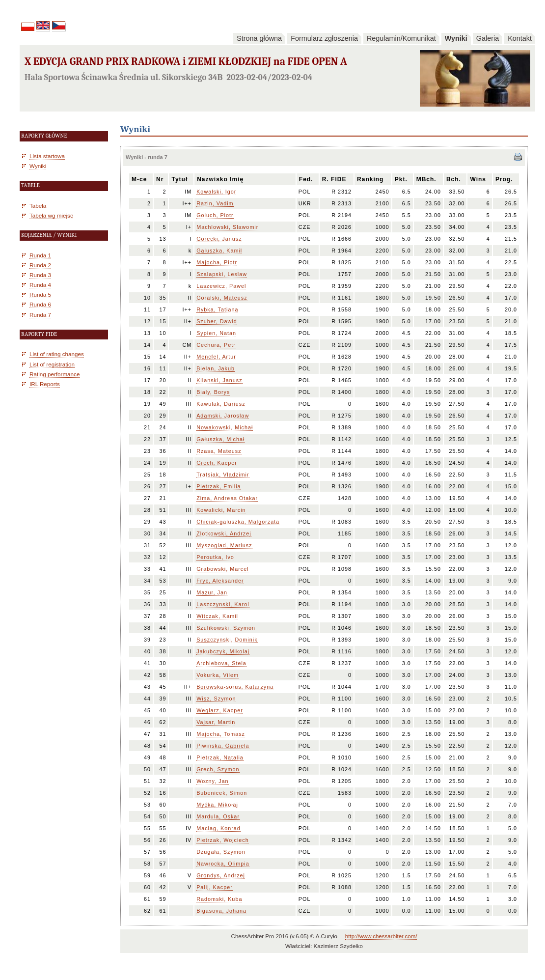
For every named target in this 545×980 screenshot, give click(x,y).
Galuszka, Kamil (219, 251)
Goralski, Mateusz (222, 298)
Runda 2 (40, 265)
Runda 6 (40, 304)
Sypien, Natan (216, 333)
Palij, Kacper (215, 887)
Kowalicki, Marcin (221, 510)
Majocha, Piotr (217, 262)
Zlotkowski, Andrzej (224, 533)
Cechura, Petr (216, 345)
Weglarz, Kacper (220, 710)
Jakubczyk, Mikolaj (223, 651)
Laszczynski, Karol (223, 604)
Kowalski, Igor (216, 192)
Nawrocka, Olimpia (223, 864)
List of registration (52, 364)
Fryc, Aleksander (220, 581)
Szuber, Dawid (217, 321)
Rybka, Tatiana (217, 309)
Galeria (488, 38)
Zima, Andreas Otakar (227, 498)
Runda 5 (40, 294)
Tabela (38, 206)
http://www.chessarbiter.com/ (381, 936)
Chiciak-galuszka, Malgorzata (238, 522)
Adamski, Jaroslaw (223, 416)
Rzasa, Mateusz (219, 451)
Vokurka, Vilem (218, 675)
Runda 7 (40, 315)
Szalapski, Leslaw (222, 274)
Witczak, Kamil (217, 616)
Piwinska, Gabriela (223, 746)
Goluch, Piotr (215, 215)
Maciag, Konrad (218, 828)
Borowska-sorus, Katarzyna (235, 687)
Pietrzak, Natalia (220, 757)
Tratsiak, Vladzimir (223, 475)
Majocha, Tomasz (221, 734)
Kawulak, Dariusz (221, 404)
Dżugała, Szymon (221, 852)
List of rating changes (57, 354)
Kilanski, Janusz (219, 380)
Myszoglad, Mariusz (224, 545)
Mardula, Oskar (218, 816)
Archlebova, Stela (221, 663)
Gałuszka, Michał (220, 439)
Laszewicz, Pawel (221, 286)
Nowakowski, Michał (225, 427)
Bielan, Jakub (216, 368)
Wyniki (456, 38)
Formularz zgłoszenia (324, 38)
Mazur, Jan (212, 592)
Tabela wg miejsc (51, 215)
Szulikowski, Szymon (226, 628)
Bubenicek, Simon (222, 793)
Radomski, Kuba (219, 899)
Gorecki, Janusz (219, 239)
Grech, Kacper (217, 463)
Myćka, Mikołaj (217, 805)
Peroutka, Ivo (215, 557)
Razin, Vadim (215, 203)
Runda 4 (40, 285)
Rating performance (54, 374)
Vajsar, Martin (216, 722)
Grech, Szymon (218, 769)
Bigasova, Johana (221, 911)
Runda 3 (40, 275)
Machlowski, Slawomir (227, 227)
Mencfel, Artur (216, 357)
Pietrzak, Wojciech (223, 840)
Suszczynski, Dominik (227, 640)
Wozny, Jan (212, 781)
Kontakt (520, 38)
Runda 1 (40, 255)
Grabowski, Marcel (222, 569)
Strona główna (259, 38)
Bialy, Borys (213, 392)
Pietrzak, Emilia (218, 486)
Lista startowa (47, 156)
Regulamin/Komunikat (401, 38)
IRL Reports (45, 384)
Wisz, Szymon (216, 699)
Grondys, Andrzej (221, 875)
